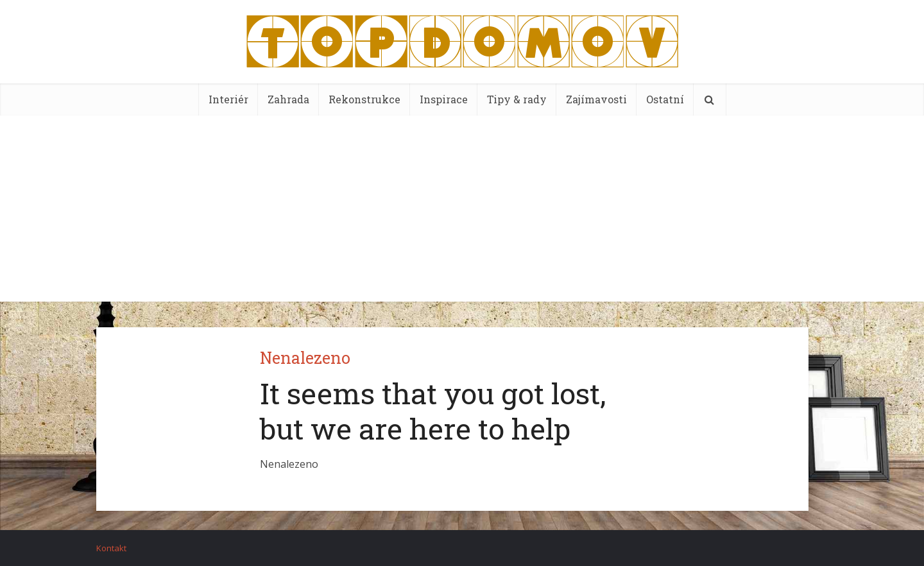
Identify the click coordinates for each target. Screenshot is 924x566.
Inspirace (444, 99)
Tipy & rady (517, 99)
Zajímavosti (596, 99)
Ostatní (665, 99)
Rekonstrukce (364, 99)
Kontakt (111, 548)
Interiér (228, 99)
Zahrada (288, 99)
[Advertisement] (462, 212)
